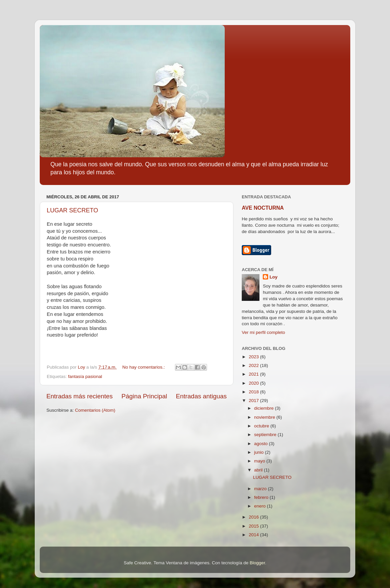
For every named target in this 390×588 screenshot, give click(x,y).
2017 (254, 401)
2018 (254, 392)
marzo (261, 489)
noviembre (265, 417)
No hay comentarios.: (144, 367)
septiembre (266, 435)
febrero (262, 497)
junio (259, 452)
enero (260, 506)
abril (259, 470)
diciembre (264, 408)
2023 (254, 357)
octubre (262, 426)
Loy (273, 277)
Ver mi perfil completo (263, 332)
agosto (261, 444)
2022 (254, 365)
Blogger (257, 563)
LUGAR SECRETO (72, 210)
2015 (254, 526)
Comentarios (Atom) (95, 410)
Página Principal (144, 396)
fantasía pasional (85, 376)
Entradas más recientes (79, 396)
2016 (254, 517)
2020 (254, 383)
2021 (254, 374)
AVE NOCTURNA (263, 208)
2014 (254, 535)
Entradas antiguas (201, 396)
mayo (260, 461)
